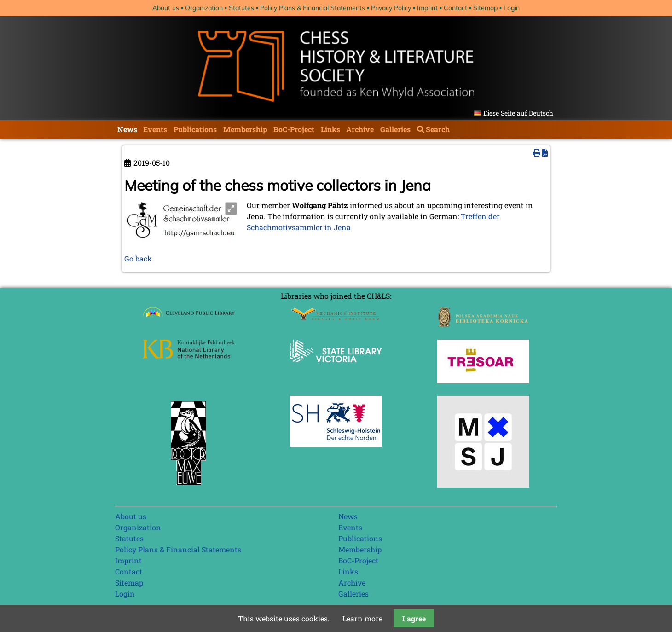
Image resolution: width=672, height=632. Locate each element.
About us (166, 8)
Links (330, 129)
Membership (245, 129)
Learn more (362, 618)
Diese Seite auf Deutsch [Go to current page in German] (518, 113)
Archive (360, 129)
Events (155, 129)
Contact (455, 8)
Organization (204, 8)
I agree (414, 618)
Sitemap (485, 8)
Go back (138, 258)
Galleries (395, 129)
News (127, 129)
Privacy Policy (391, 8)
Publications (195, 129)
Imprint (427, 8)
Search (438, 129)
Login (512, 8)
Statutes (241, 8)
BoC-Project (294, 129)
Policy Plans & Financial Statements (313, 8)
